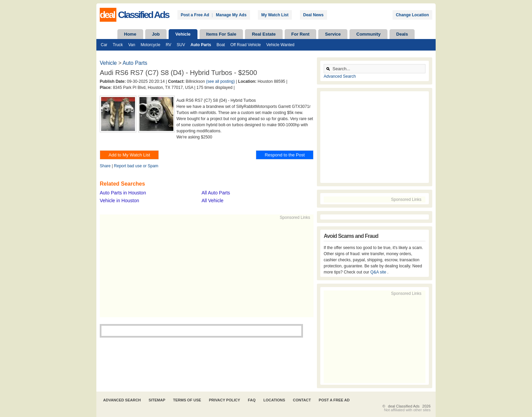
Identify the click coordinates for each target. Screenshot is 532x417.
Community (368, 34)
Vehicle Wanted (280, 45)
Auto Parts (201, 45)
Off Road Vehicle (246, 45)
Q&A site (379, 272)
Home (130, 34)
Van (132, 45)
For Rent (300, 34)
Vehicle (183, 34)
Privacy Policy (225, 400)
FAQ (252, 400)
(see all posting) (220, 81)
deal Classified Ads (404, 406)
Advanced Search (340, 76)
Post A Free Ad (334, 400)
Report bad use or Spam (136, 166)
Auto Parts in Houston (123, 193)
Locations (274, 400)
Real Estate (264, 34)
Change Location (412, 15)
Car (104, 45)
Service (333, 34)
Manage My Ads (231, 15)
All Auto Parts (216, 193)
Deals (402, 34)
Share (105, 166)
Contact (302, 400)
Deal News (313, 15)
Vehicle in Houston (119, 201)
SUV (181, 45)
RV (168, 45)
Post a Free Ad (195, 15)
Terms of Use (187, 400)
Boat (221, 45)
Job (156, 34)
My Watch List (275, 15)
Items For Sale (221, 34)
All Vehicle (213, 201)
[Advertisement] (204, 268)
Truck (118, 45)
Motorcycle (150, 45)
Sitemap (157, 400)
